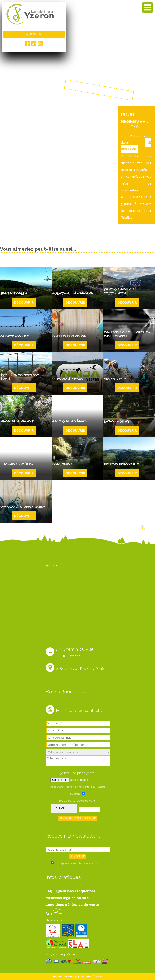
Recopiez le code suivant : (78, 801)
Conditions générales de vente (72, 905)
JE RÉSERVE (136, 146)
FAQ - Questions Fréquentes (70, 891)
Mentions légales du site (67, 898)
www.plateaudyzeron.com (72, 976)
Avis (54, 913)
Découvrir (24, 302)
